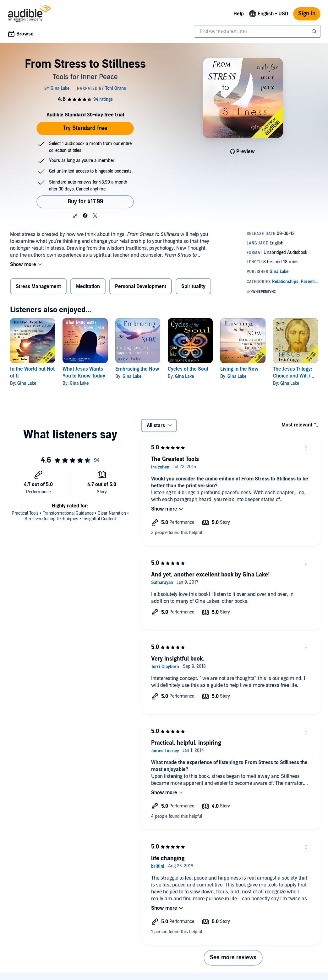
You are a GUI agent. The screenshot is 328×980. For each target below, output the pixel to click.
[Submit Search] (315, 31)
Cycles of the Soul (188, 369)
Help (239, 14)
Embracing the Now (137, 369)
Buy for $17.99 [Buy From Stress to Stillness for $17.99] (85, 202)
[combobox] (258, 31)
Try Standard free (85, 128)
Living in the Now (239, 369)
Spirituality (193, 287)
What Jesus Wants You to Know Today (84, 372)
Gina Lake (27, 383)
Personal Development (141, 287)
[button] (75, 216)
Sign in (307, 14)
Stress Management (38, 287)
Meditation (88, 287)
